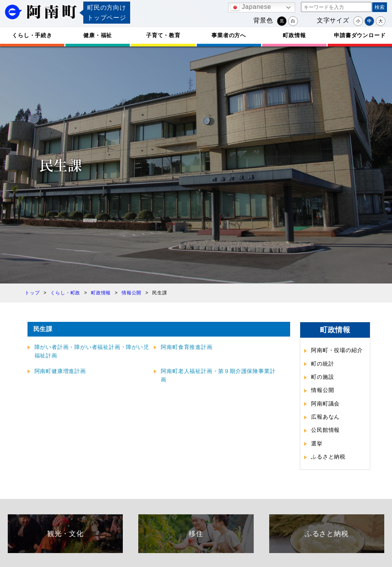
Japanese (251, 7)
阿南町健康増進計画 (60, 371)
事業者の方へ (229, 35)
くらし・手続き (32, 35)
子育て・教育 (163, 35)
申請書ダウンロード (360, 35)
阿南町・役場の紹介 (337, 350)
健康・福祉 (98, 35)
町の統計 (322, 364)
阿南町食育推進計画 (187, 347)
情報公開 (322, 390)
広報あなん (325, 417)
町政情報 (294, 35)
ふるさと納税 (328, 457)
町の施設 (322, 377)
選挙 (317, 443)
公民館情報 (325, 430)
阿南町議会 (325, 404)
